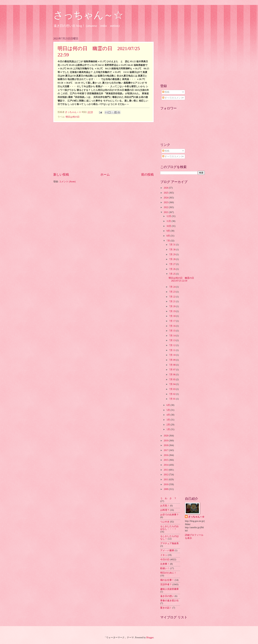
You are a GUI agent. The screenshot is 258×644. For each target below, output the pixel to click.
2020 (166, 436)
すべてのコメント (173, 98)
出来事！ (165, 564)
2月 (168, 425)
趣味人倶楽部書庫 (169, 589)
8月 (168, 236)
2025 (166, 193)
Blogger (150, 638)
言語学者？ (166, 584)
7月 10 (173, 355)
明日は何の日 (73, 117)
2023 (166, 202)
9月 (168, 231)
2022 (166, 207)
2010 (166, 484)
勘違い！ (165, 568)
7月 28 (173, 259)
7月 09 (173, 360)
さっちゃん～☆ (88, 15)
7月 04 (173, 384)
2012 (166, 475)
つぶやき (165, 522)
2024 (166, 198)
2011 (166, 480)
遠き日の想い (167, 596)
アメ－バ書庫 (167, 550)
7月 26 (173, 269)
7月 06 (173, 375)
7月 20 (173, 306)
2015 (166, 460)
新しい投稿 (61, 175)
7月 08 (173, 365)
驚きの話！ (166, 608)
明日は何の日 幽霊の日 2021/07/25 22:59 (182, 279)
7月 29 (173, 254)
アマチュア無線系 (169, 543)
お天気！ (165, 506)
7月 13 (173, 340)
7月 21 (173, 301)
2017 (166, 450)
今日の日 (165, 559)
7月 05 (173, 379)
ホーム (105, 175)
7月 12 (173, 345)
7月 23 (173, 292)
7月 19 (173, 311)
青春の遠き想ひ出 (169, 601)
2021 (166, 212)
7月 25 (173, 274)
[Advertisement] (103, 147)
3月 (168, 420)
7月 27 (173, 264)
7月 (168, 241)
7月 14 (173, 336)
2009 (166, 489)
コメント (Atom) (67, 182)
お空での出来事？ (169, 515)
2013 (166, 470)
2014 (166, 465)
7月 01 (173, 399)
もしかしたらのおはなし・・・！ (169, 528)
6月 (168, 405)
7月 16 (173, 326)
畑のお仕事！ (167, 580)
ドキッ (164, 555)
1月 (168, 429)
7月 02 (173, 394)
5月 (168, 410)
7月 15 (173, 331)
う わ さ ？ (168, 498)
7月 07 (173, 370)
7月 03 (173, 389)
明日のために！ (168, 573)
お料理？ (165, 510)
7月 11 (173, 350)
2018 (166, 445)
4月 (168, 415)
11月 (169, 221)
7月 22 (173, 297)
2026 (166, 188)
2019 (166, 441)
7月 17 (173, 321)
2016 (166, 455)
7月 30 (173, 250)
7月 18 (173, 316)
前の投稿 (147, 175)
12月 (169, 216)
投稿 (166, 92)
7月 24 (173, 287)
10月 (169, 226)
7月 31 (173, 245)
